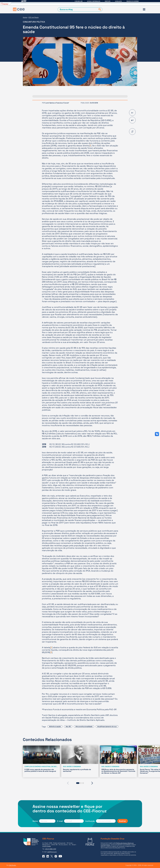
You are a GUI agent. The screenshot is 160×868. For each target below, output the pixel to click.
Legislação (118, 1)
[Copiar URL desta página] (132, 132)
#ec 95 (68, 726)
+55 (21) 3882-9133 (50, 849)
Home (25, 17)
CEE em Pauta (33, 17)
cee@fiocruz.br (52, 852)
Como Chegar (47, 846)
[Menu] (144, 9)
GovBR (24, 1)
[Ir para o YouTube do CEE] (60, 856)
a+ (132, 120)
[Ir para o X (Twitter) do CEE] (52, 856)
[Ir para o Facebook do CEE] (44, 856)
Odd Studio (12, 865)
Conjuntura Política (34, 22)
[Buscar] (99, 9)
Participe (108, 1)
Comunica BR (79, 1)
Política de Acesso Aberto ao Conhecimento (117, 844)
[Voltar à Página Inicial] (19, 9)
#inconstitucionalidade (84, 726)
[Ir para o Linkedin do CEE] (48, 856)
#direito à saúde (55, 726)
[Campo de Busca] (78, 9)
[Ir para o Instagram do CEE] (56, 856)
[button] (78, 783)
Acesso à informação (94, 1)
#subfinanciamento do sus (107, 726)
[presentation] (68, 783)
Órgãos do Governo (133, 1)
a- (132, 113)
